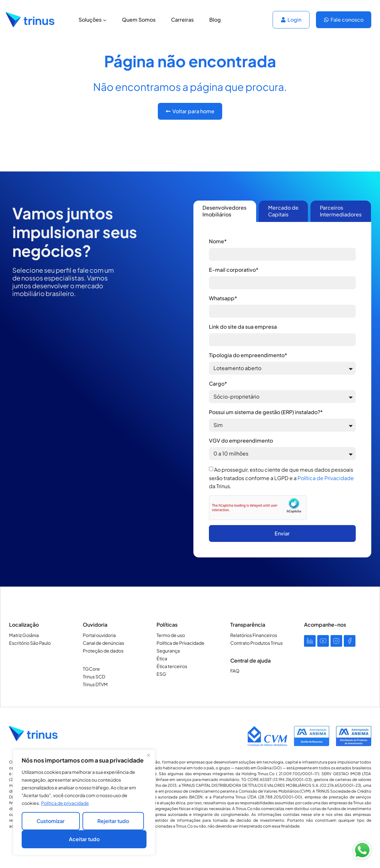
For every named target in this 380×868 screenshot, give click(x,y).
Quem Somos (139, 20)
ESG (161, 674)
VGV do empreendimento (241, 440)
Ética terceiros (172, 666)
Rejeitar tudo (113, 821)
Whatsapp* (223, 298)
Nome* (218, 241)
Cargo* (218, 384)
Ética (162, 658)
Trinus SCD (94, 676)
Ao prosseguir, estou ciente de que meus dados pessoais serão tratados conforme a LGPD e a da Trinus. (281, 478)
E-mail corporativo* (234, 270)
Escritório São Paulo (30, 643)
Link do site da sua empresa (243, 327)
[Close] (148, 755)
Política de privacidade (65, 803)
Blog (215, 20)
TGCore (91, 669)
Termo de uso (171, 635)
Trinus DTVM (95, 684)
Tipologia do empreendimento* (248, 355)
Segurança (168, 651)
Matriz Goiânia (24, 635)
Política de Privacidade (326, 478)
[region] (84, 802)
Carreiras (182, 20)
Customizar (51, 821)
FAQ (235, 671)
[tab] (225, 211)
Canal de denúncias (103, 643)
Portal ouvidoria (99, 635)
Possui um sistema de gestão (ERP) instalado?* (266, 412)
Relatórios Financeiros (254, 635)
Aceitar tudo (84, 839)
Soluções (92, 20)
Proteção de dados (103, 651)
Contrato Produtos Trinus (256, 643)
